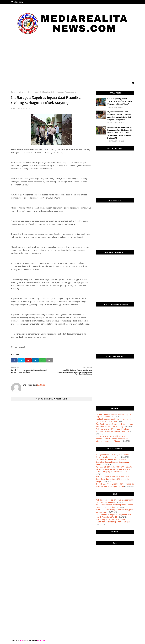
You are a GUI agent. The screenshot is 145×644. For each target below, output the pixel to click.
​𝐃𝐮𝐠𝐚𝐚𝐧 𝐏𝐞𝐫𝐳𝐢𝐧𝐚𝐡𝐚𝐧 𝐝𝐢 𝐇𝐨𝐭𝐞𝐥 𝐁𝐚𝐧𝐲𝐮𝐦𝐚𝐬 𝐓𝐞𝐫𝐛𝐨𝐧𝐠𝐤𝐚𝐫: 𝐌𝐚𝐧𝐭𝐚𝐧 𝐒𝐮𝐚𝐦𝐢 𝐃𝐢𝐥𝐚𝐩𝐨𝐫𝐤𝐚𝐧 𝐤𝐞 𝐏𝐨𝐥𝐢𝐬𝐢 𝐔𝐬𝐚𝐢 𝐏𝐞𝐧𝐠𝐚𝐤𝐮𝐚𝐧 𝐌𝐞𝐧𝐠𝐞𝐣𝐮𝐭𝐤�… (119, 116)
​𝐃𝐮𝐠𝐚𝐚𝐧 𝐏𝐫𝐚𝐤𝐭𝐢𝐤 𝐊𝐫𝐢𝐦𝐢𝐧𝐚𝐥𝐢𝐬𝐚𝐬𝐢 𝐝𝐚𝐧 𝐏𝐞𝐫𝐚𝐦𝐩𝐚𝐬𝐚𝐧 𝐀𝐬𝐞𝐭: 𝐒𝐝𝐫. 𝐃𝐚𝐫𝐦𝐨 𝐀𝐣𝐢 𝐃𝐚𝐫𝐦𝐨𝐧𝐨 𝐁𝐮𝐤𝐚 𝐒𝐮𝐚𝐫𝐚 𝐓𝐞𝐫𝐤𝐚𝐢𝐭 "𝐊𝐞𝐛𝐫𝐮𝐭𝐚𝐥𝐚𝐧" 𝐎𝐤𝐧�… (120, 133)
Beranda (14, 92)
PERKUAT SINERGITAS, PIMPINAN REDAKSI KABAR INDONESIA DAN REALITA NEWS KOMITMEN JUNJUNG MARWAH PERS (114, 469)
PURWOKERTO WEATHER (115, 557)
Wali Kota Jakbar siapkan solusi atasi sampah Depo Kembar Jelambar (114, 501)
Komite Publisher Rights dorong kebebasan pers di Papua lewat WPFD (113, 516)
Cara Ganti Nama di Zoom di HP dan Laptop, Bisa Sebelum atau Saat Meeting (114, 425)
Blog (22, 640)
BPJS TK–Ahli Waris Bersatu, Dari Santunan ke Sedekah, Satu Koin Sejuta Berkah (115, 485)
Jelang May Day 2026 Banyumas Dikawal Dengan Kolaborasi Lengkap (113, 456)
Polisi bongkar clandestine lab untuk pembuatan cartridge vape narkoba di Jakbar (114, 521)
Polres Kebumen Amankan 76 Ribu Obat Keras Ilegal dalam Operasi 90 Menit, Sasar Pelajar (113, 479)
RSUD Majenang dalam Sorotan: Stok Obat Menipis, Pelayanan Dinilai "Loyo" (120, 102)
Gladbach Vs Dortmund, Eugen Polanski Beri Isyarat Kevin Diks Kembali (114, 420)
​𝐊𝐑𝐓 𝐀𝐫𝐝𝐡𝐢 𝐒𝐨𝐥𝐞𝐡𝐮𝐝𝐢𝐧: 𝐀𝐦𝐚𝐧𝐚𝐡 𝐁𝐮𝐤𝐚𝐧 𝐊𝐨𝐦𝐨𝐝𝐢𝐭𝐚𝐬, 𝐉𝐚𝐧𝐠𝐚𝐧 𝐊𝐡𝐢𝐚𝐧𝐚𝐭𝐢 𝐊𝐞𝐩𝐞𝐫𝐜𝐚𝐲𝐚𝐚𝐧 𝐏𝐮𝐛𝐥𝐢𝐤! (112, 462)
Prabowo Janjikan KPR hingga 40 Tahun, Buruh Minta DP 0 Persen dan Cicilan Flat (113, 430)
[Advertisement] (73, 59)
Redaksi (41, 385)
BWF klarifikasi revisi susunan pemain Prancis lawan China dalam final (114, 506)
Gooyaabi (41, 640)
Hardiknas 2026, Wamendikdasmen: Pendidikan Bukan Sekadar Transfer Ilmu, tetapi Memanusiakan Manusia (113, 439)
